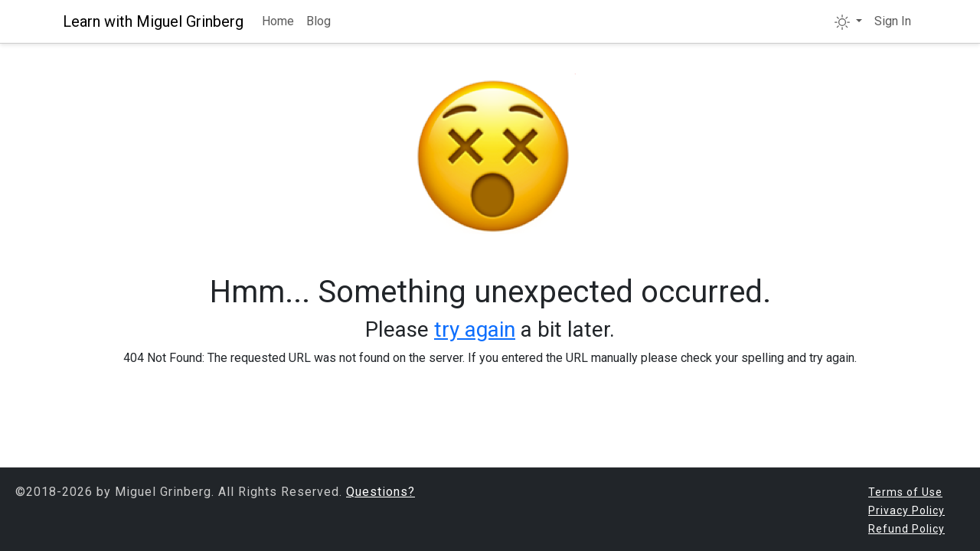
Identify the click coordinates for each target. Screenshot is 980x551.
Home (278, 21)
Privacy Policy (906, 510)
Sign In (893, 21)
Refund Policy (906, 529)
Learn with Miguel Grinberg (153, 21)
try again (475, 329)
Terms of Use (905, 492)
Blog (318, 21)
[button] (848, 21)
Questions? (381, 492)
